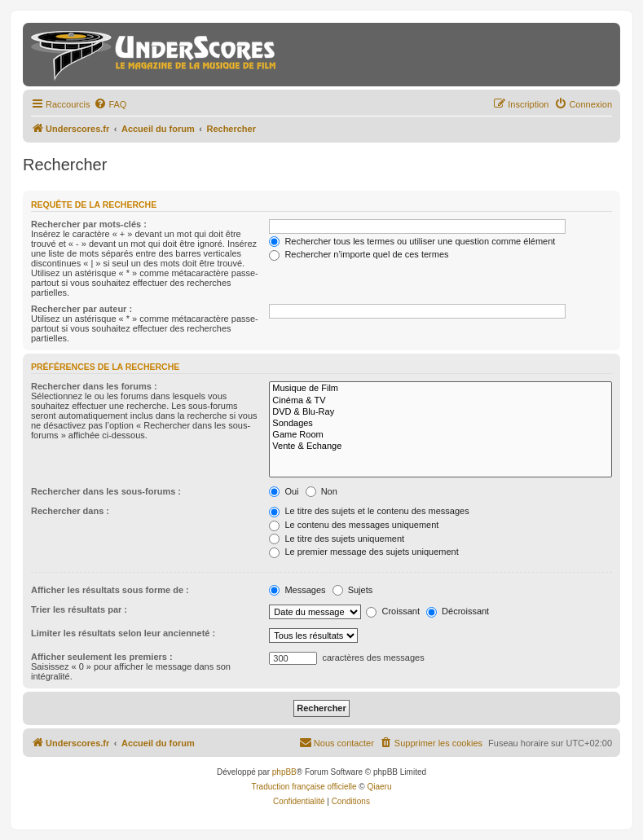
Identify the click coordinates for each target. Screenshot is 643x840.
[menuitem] (110, 104)
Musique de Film (440, 389)
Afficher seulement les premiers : (102, 657)
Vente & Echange (440, 446)
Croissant (393, 611)
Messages (297, 590)
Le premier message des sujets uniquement (363, 552)
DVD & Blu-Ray (440, 412)
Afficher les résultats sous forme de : (110, 590)
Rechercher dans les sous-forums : (106, 491)
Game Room (440, 435)
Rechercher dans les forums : (94, 386)
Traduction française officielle (304, 787)
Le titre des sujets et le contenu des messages (369, 511)
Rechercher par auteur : (81, 309)
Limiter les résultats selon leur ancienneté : (123, 633)
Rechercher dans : (70, 511)
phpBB (284, 772)
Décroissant (458, 611)
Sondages (440, 424)
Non (321, 491)
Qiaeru (379, 787)
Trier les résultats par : (79, 609)
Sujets (353, 590)
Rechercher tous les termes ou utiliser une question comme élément (412, 241)
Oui (284, 491)
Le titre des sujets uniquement (337, 539)
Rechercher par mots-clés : (89, 224)
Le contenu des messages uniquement (354, 525)
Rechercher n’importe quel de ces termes (359, 254)
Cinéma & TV (440, 401)
